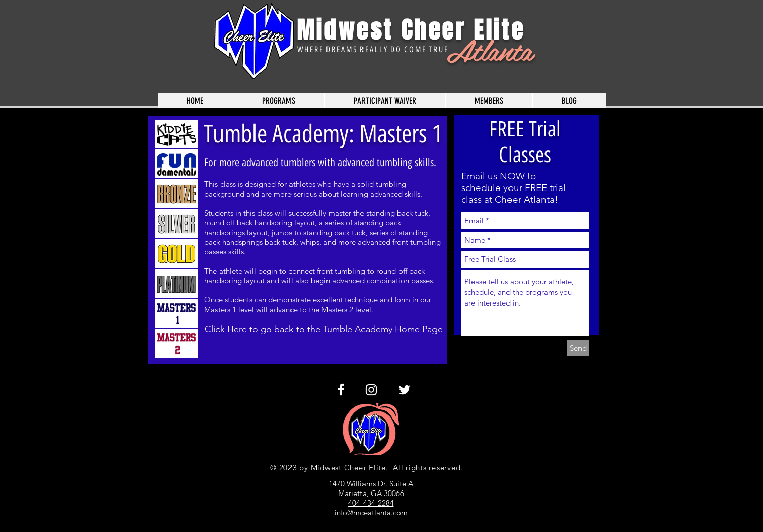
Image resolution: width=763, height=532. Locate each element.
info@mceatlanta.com (371, 512)
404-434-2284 (371, 503)
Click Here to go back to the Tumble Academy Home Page (324, 329)
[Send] (578, 348)
